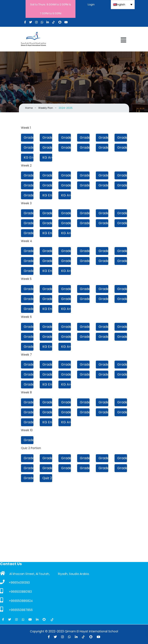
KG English (29, 157)
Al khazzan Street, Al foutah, (25, 573)
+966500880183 (16, 591)
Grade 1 (29, 195)
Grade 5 (47, 148)
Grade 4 (66, 148)
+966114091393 (15, 582)
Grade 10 (66, 138)
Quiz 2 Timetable (47, 478)
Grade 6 (29, 148)
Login (91, 4)
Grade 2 (103, 148)
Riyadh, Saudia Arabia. (74, 574)
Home (29, 108)
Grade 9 (85, 138)
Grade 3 (85, 148)
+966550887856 (16, 609)
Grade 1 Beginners (122, 148)
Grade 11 (47, 138)
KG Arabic (47, 157)
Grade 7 (122, 138)
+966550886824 (16, 600)
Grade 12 (29, 138)
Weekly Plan (46, 108)
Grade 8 (103, 138)
